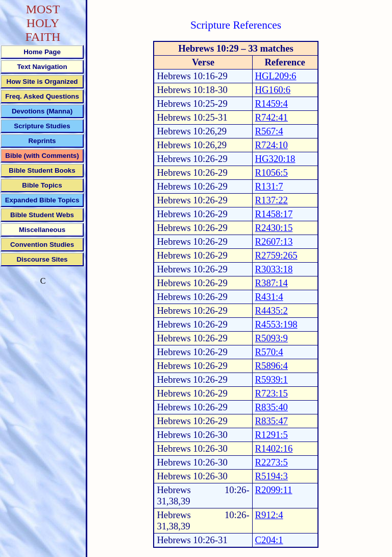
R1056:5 (272, 172)
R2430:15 (274, 228)
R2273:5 (272, 462)
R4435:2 (272, 310)
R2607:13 (274, 241)
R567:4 (269, 131)
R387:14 (272, 283)
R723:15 (272, 393)
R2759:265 (276, 255)
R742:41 (272, 117)
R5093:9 (272, 338)
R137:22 (272, 200)
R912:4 (269, 515)
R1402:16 (274, 448)
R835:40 (272, 407)
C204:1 (269, 540)
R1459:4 (272, 103)
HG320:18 (275, 159)
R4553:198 (276, 324)
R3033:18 (274, 269)
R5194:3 (272, 476)
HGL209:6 (276, 76)
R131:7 (269, 186)
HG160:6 (273, 90)
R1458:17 (274, 214)
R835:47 (272, 421)
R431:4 (269, 297)
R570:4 (269, 352)
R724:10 (272, 145)
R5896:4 (272, 366)
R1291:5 (272, 435)
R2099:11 (274, 490)
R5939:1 (272, 379)
